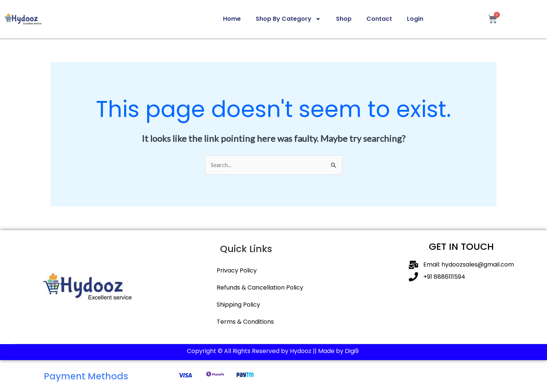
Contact (379, 19)
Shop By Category (288, 19)
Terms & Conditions (245, 322)
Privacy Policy (237, 270)
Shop (344, 19)
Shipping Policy (238, 305)
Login (415, 19)
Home (232, 19)
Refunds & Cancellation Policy (260, 288)
